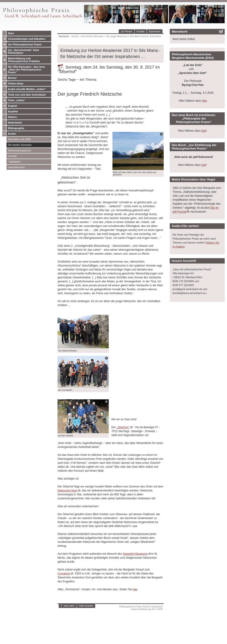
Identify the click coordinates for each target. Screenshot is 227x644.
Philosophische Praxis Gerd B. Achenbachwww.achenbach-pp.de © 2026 (141, 608)
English (13, 106)
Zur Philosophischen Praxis (25, 44)
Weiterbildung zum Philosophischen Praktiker (24, 60)
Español (13, 111)
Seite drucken (86, 606)
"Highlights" (14, 162)
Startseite (64, 36)
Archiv (12, 134)
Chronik (12, 156)
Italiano (12, 117)
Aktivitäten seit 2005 (19, 139)
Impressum (155, 32)
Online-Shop (15, 83)
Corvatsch (64, 574)
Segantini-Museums (135, 554)
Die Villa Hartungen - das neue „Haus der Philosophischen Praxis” (26, 70)
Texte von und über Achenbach (27, 95)
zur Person (126, 32)
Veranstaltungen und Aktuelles (27, 39)
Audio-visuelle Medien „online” (27, 89)
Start (11, 33)
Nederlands (15, 123)
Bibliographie (16, 128)
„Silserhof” (123, 427)
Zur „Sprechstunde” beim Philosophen (24, 51)
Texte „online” (17, 100)
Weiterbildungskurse (19, 150)
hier (135, 589)
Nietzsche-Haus (67, 491)
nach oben (69, 606)
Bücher (12, 78)
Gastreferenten (16, 167)
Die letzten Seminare (20, 145)
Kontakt (141, 32)
